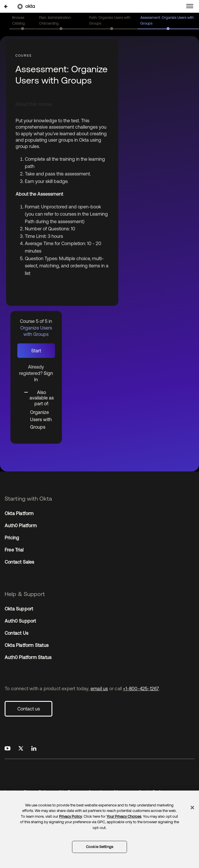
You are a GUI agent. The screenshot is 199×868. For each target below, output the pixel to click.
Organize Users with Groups (41, 420)
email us (99, 689)
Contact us (29, 709)
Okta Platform (19, 513)
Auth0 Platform (21, 525)
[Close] (192, 808)
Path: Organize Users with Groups (110, 20)
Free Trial (14, 550)
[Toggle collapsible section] (40, 398)
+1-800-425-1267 (141, 689)
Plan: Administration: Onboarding (55, 20)
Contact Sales (20, 562)
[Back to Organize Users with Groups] (6, 6)
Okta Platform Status (27, 645)
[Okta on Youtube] (8, 749)
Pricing (12, 538)
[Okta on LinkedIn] (34, 749)
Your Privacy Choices (124, 816)
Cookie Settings (99, 847)
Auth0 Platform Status (28, 657)
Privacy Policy (70, 816)
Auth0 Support (20, 621)
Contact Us (16, 633)
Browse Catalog (19, 20)
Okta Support (19, 609)
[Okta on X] (21, 749)
